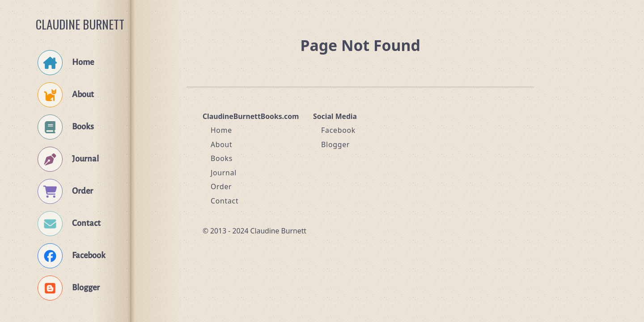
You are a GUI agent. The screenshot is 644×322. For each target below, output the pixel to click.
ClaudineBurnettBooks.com (251, 116)
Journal (224, 173)
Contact (225, 201)
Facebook (338, 130)
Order (221, 186)
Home (221, 130)
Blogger (335, 144)
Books (222, 158)
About (222, 144)
